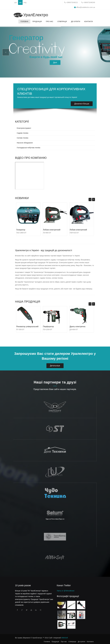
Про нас (49, 21)
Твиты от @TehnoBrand (65, 591)
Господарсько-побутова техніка (28, 148)
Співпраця (62, 21)
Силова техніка (23, 138)
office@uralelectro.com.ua (85, 7)
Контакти (89, 21)
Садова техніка (23, 133)
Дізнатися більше (82, 104)
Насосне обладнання (25, 143)
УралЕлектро (36, 15)
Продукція (37, 21)
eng (25, 2)
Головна (24, 21)
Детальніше (55, 366)
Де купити (76, 21)
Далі (55, 62)
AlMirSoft (65, 638)
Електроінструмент (24, 128)
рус (16, 2)
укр (20, 2)
